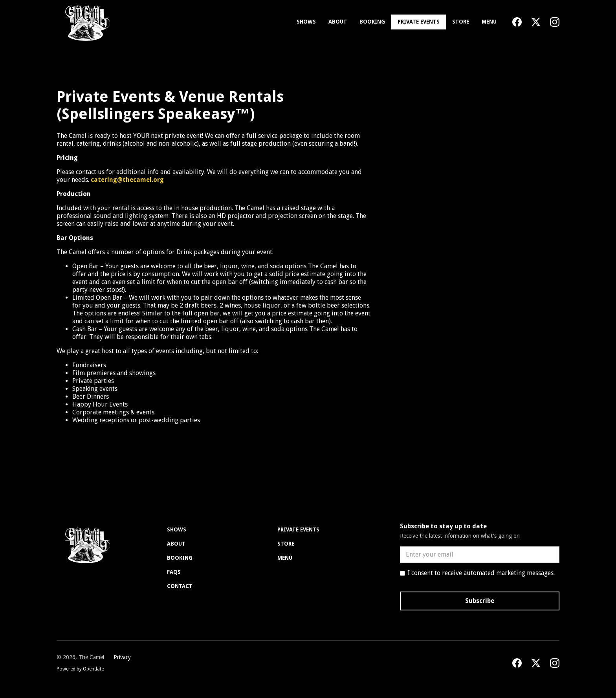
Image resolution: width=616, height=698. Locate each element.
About (338, 22)
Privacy (122, 657)
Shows (306, 22)
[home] (86, 22)
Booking (372, 22)
